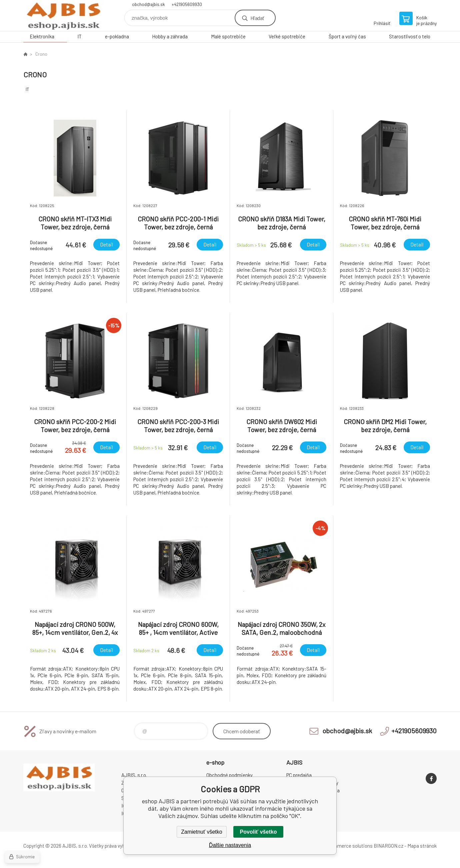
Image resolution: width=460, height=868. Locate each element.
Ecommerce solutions (348, 846)
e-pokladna (117, 36)
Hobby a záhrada (170, 36)
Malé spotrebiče (228, 36)
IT (79, 36)
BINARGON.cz (388, 846)
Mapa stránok (422, 846)
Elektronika (42, 36)
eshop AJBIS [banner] (63, 16)
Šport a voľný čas (347, 36)
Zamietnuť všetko (201, 832)
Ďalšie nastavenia (230, 845)
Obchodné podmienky (229, 775)
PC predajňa (299, 775)
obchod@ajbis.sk (148, 4)
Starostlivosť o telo (410, 36)
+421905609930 (187, 4)
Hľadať (257, 18)
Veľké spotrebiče (287, 36)
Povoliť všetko (258, 832)
